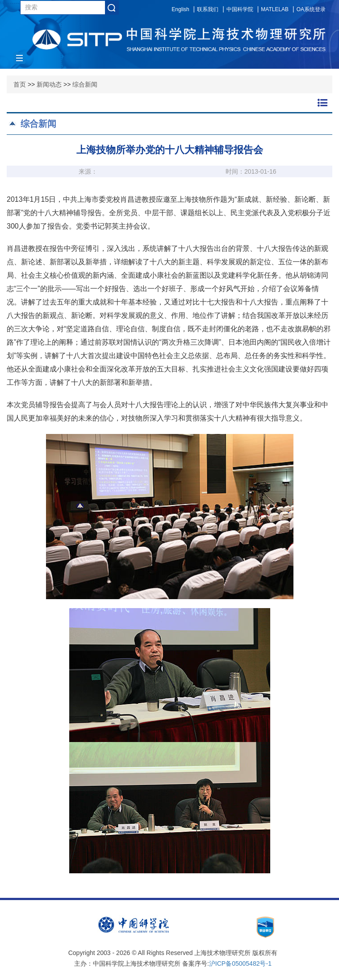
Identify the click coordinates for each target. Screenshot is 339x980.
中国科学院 (240, 9)
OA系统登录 (311, 9)
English (180, 9)
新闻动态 (49, 84)
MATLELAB (275, 9)
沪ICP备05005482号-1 (240, 963)
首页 (20, 84)
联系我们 (208, 9)
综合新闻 (85, 84)
